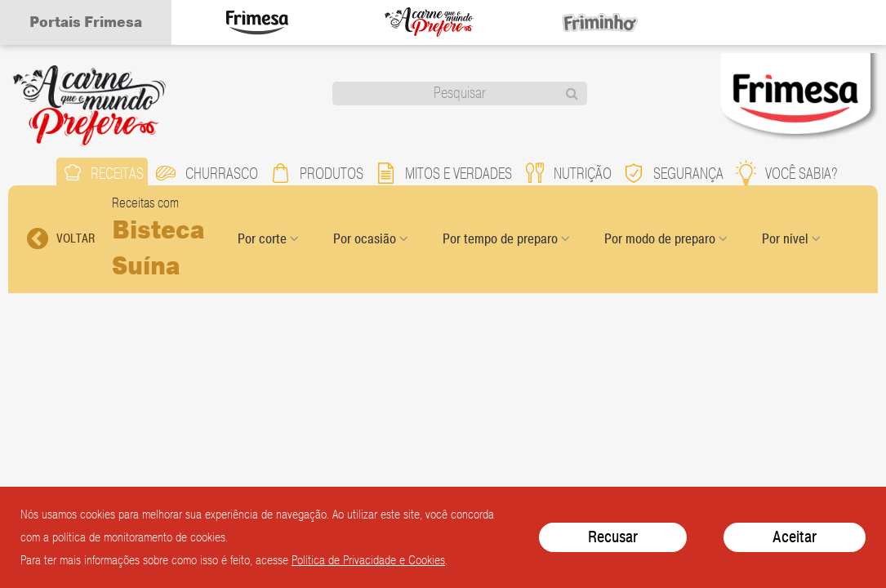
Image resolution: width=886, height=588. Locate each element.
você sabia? (786, 173)
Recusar (613, 537)
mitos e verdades (443, 173)
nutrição (568, 173)
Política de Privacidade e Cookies (368, 560)
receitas (102, 173)
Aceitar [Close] (795, 537)
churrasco (207, 173)
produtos (316, 173)
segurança (673, 173)
